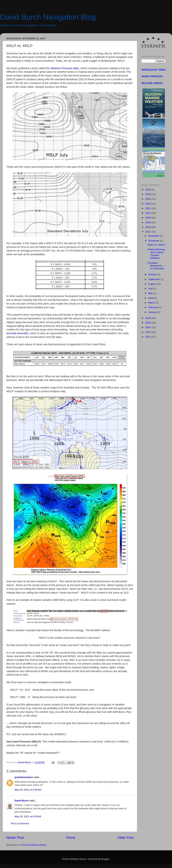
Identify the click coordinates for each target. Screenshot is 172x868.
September (154, 279)
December (154, 236)
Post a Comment (20, 823)
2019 (148, 222)
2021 (148, 213)
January (153, 312)
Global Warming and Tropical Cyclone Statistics (156, 254)
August (152, 284)
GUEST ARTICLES (152, 76)
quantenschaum (24, 777)
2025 (148, 194)
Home (71, 838)
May (151, 293)
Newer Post (15, 838)
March (152, 303)
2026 (148, 190)
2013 (148, 332)
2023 (148, 204)
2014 (148, 327)
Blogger (105, 859)
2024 (148, 199)
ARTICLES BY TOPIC (154, 70)
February (153, 307)
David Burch (22, 801)
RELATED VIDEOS (152, 83)
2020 (148, 218)
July (151, 289)
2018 (148, 227)
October (153, 274)
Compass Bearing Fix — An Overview (157, 266)
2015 (148, 323)
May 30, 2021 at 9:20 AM (28, 816)
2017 (148, 232)
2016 (148, 318)
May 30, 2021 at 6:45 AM (28, 790)
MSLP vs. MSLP (156, 245)
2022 (148, 208)
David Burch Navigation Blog (48, 17)
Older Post (126, 838)
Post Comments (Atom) (34, 845)
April (151, 298)
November (154, 241)
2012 (148, 337)
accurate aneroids (17, 333)
